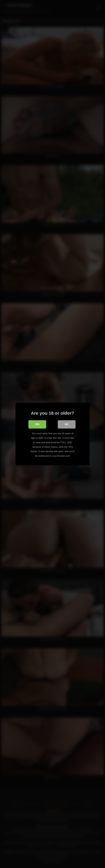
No (67, 424)
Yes (37, 424)
